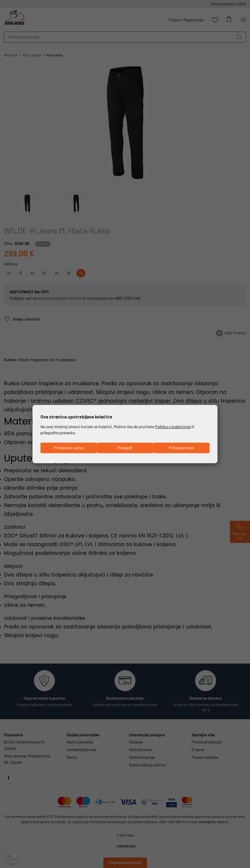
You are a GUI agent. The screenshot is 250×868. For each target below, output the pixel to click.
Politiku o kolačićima (173, 426)
